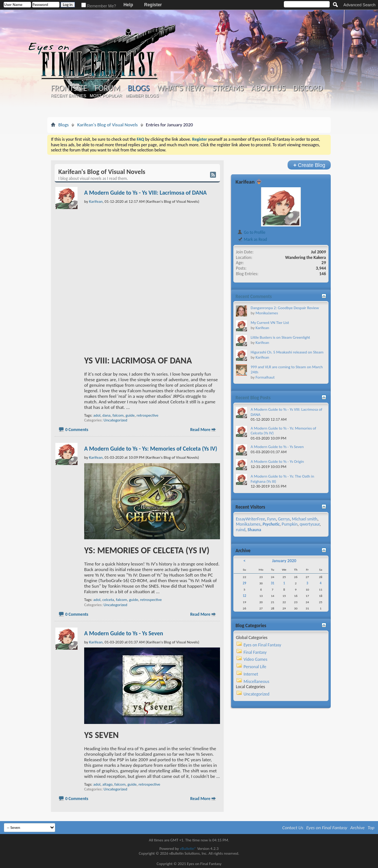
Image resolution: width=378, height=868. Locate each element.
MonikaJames (267, 313)
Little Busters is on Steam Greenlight (280, 337)
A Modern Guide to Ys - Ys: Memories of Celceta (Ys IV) (151, 449)
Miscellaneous (257, 681)
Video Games (255, 659)
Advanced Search (359, 5)
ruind (241, 530)
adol (97, 415)
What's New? (181, 88)
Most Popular (106, 96)
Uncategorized (116, 420)
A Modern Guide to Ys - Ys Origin (277, 462)
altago (107, 784)
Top (371, 828)
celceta (108, 600)
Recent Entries (69, 96)
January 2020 (284, 561)
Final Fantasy (255, 652)
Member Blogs (142, 96)
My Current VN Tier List (270, 323)
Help (128, 5)
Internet (251, 674)
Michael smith (305, 519)
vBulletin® (188, 849)
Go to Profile (251, 232)
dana (106, 415)
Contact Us (293, 828)
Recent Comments (254, 296)
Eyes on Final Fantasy (262, 645)
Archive (358, 828)
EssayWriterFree (250, 519)
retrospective (147, 415)
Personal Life (255, 667)
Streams (228, 88)
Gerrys (284, 519)
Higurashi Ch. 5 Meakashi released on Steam (287, 352)
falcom (118, 415)
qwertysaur (310, 524)
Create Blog (309, 165)
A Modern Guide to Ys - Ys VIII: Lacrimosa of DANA (145, 193)
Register (153, 5)
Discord (308, 88)
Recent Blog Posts (253, 398)
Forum (107, 88)
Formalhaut (265, 377)
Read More (200, 430)
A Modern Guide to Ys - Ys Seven (124, 633)
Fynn (272, 519)
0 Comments (77, 430)
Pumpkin (290, 524)
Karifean (245, 182)
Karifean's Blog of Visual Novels (107, 125)
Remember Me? (99, 6)
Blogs (139, 88)
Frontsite (69, 88)
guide (130, 415)
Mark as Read (252, 239)
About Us (268, 88)
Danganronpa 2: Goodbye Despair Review (285, 308)
